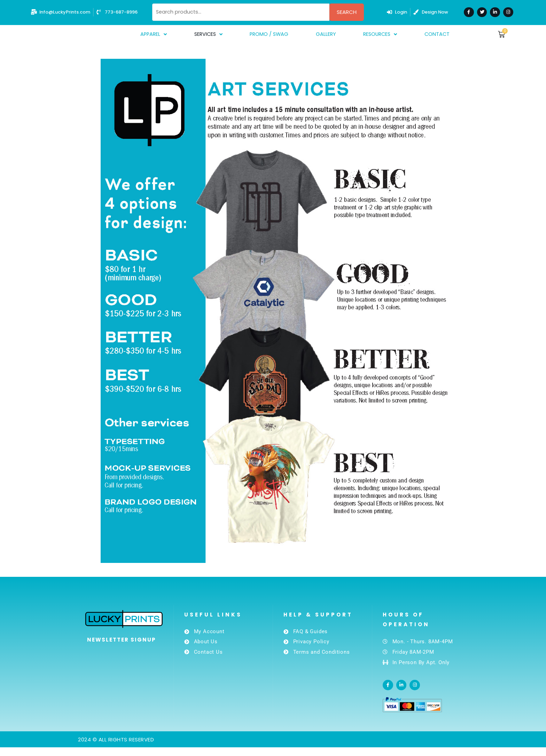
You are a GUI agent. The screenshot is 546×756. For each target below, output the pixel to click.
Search (347, 12)
